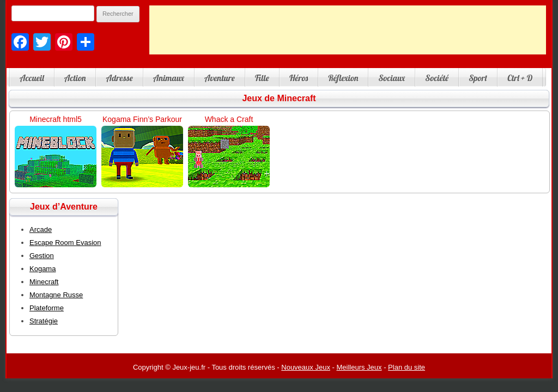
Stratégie (44, 321)
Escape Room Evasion (65, 243)
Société (437, 78)
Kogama (43, 269)
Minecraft (44, 282)
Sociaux (392, 78)
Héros (299, 78)
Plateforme (47, 308)
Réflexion (343, 78)
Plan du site (407, 367)
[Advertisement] (348, 30)
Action (75, 78)
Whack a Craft (229, 119)
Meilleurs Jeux (359, 367)
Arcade (41, 229)
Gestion (42, 256)
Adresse (119, 78)
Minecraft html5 (56, 119)
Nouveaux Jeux (306, 367)
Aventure (220, 78)
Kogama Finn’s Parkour (142, 119)
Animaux (169, 78)
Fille (262, 78)
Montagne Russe (56, 295)
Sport (478, 78)
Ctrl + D (520, 78)
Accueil (32, 78)
